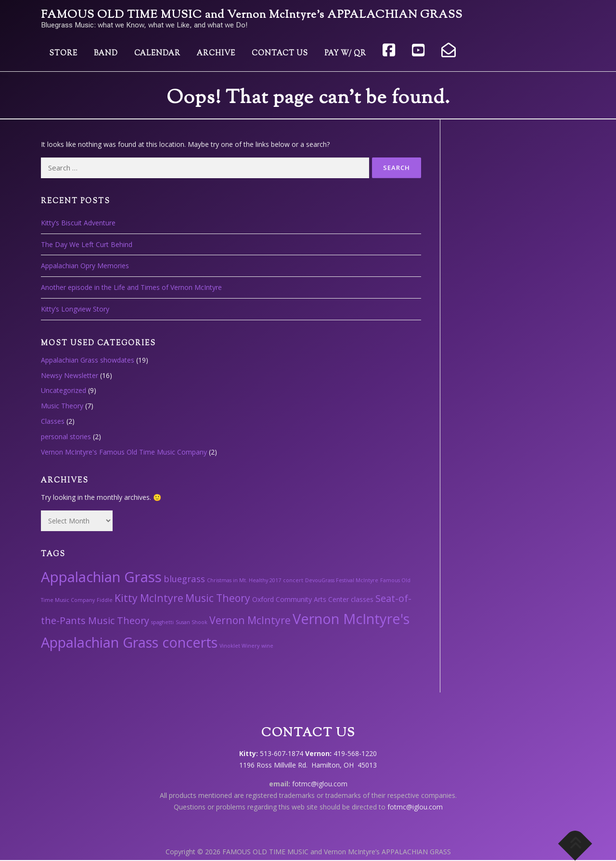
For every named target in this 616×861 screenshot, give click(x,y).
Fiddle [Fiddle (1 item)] (105, 600)
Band (106, 54)
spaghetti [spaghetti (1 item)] (162, 622)
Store (63, 54)
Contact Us (280, 54)
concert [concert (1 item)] (293, 580)
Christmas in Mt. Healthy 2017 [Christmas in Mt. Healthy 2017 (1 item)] (244, 580)
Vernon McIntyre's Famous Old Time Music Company (124, 452)
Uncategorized (64, 390)
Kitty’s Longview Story (75, 309)
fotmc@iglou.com (320, 784)
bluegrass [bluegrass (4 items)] (184, 579)
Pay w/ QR (345, 54)
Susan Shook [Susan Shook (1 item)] (192, 622)
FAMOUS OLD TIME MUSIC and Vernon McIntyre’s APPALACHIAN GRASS (252, 15)
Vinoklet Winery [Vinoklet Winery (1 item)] (239, 646)
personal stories (66, 437)
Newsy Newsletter (70, 375)
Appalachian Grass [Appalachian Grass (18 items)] (101, 577)
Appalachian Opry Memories (85, 266)
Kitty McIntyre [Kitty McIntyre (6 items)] (149, 598)
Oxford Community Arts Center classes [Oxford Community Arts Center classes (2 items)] (313, 599)
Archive (216, 54)
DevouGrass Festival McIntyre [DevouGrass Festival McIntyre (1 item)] (342, 580)
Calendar (157, 54)
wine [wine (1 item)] (267, 646)
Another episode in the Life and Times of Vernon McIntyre (131, 287)
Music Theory (62, 406)
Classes (53, 421)
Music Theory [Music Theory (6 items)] (218, 598)
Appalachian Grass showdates (88, 360)
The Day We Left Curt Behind (87, 244)
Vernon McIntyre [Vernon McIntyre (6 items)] (250, 620)
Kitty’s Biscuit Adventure (78, 223)
